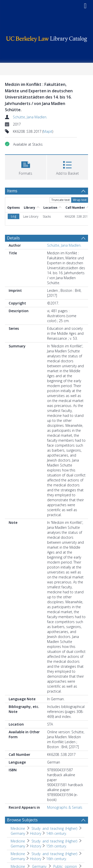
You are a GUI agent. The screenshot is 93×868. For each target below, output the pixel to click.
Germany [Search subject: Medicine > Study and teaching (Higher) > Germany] (18, 833)
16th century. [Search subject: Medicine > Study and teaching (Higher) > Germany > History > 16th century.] (56, 859)
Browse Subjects (22, 820)
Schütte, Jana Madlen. (30, 117)
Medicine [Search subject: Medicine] (18, 828)
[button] (26, 167)
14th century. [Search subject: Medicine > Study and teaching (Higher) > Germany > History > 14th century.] (56, 833)
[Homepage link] (47, 38)
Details (13, 238)
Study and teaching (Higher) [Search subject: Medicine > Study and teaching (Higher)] (54, 828)
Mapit (48, 131)
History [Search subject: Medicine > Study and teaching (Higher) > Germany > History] (36, 833)
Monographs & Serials (65, 807)
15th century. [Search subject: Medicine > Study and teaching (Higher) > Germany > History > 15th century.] (56, 846)
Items (12, 191)
